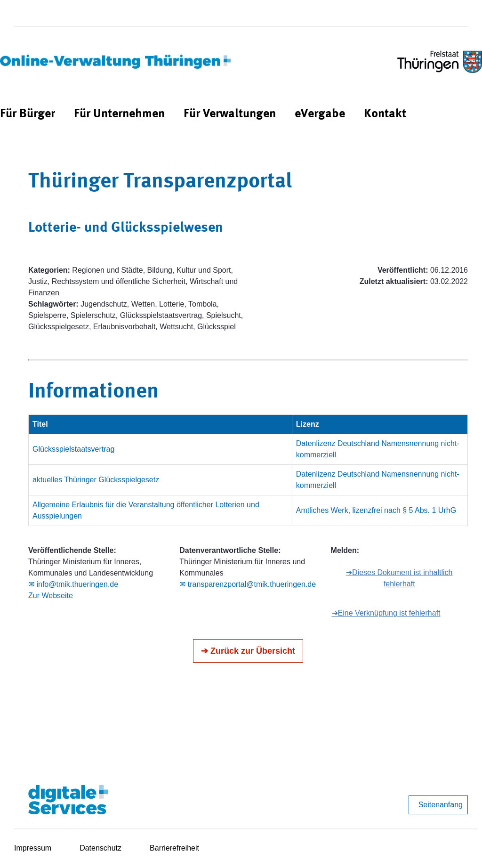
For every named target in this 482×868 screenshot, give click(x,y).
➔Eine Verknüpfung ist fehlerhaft (386, 613)
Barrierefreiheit (174, 848)
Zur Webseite (51, 596)
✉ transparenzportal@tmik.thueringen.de (248, 584)
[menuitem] (28, 114)
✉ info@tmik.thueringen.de (73, 584)
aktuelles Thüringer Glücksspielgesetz (96, 480)
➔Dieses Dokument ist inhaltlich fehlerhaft (399, 578)
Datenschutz (100, 848)
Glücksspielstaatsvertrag (73, 449)
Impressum (33, 848)
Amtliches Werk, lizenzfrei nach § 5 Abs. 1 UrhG (376, 510)
